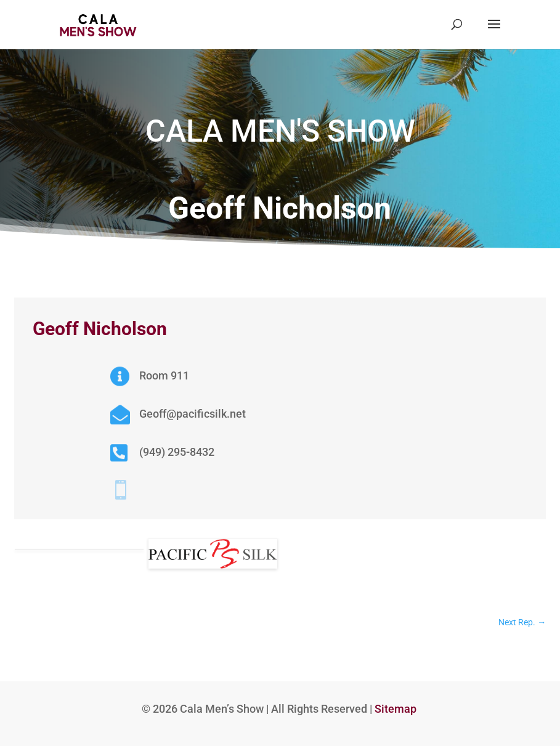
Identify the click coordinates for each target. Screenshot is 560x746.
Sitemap (396, 709)
